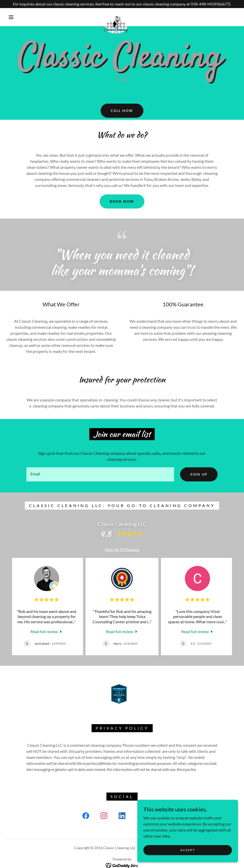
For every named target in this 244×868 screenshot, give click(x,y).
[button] (12, 17)
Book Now (122, 201)
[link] (116, 17)
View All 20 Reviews (122, 549)
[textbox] (100, 474)
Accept (188, 850)
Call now (122, 111)
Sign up (199, 474)
